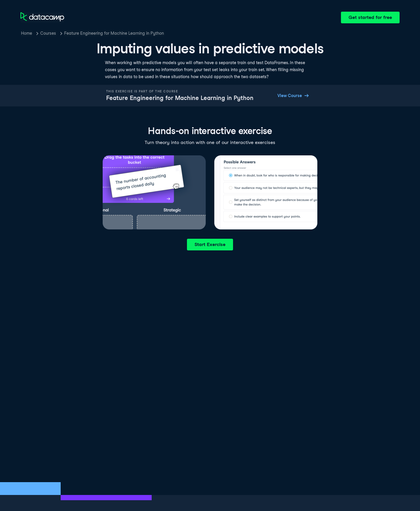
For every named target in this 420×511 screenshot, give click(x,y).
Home (27, 33)
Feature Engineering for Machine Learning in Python (114, 33)
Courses (48, 33)
